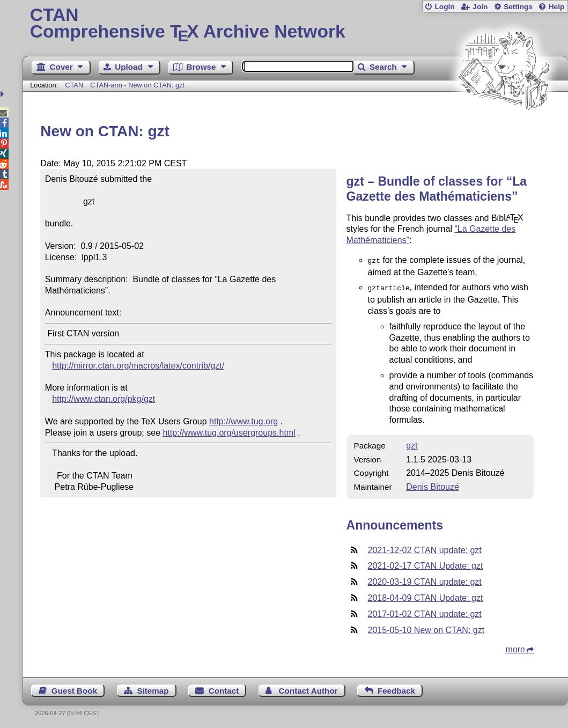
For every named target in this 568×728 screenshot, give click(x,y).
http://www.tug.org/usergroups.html (229, 433)
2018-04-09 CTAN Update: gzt (426, 596)
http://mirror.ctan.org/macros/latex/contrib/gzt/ (138, 366)
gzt (412, 443)
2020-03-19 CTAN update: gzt (425, 580)
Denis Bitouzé (433, 485)
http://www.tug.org (244, 421)
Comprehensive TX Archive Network (296, 24)
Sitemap (153, 689)
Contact (224, 689)
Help (557, 7)
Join (480, 7)
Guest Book (74, 689)
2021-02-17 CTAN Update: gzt (426, 564)
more (515, 647)
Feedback (396, 689)
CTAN (74, 85)
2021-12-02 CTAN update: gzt (425, 548)
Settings (518, 7)
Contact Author (308, 689)
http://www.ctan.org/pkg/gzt (104, 399)
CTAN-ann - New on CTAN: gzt (137, 85)
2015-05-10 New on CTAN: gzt (426, 628)
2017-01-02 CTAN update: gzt (425, 612)
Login (444, 7)
